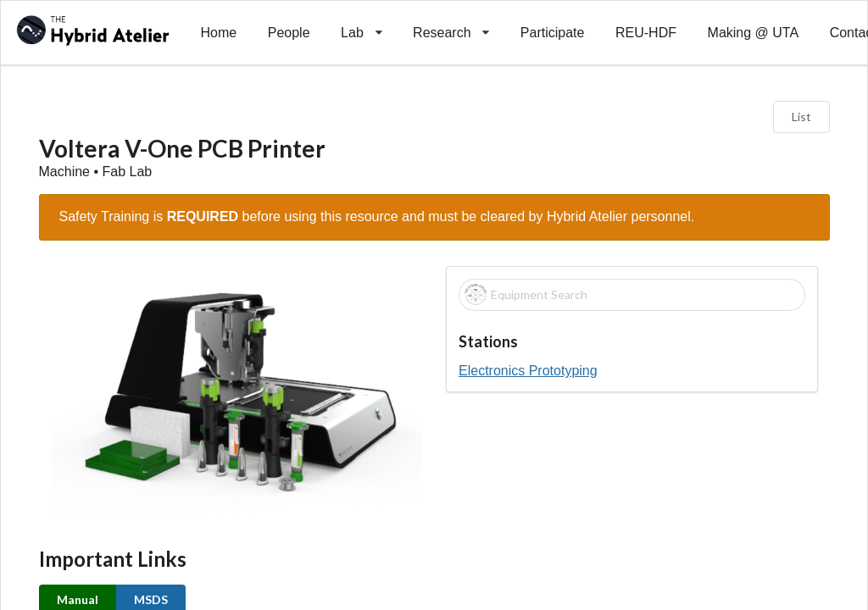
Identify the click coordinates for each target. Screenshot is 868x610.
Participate (553, 33)
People (289, 33)
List (801, 116)
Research (451, 20)
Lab (362, 20)
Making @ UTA (754, 33)
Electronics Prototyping (528, 371)
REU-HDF (646, 33)
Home (218, 33)
